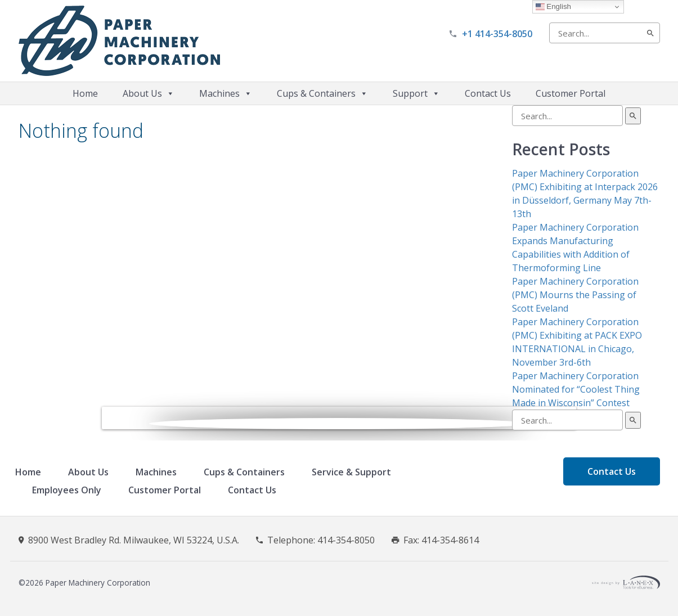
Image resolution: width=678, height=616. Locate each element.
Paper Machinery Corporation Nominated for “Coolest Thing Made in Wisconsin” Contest (576, 389)
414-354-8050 (346, 540)
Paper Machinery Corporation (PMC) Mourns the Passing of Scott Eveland (575, 295)
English (553, 7)
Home (85, 93)
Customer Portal (571, 93)
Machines (226, 93)
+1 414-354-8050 (497, 34)
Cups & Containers (322, 93)
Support (416, 93)
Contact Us (488, 93)
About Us (149, 93)
